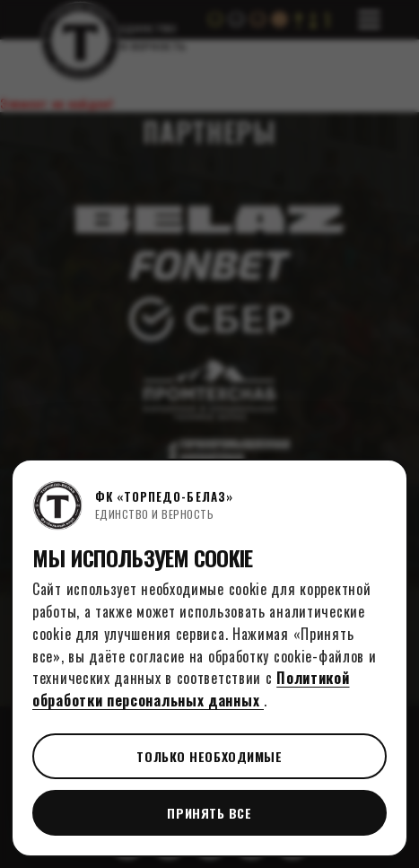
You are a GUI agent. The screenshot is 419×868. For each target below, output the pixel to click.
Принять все (209, 813)
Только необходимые (209, 756)
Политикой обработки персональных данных (191, 689)
